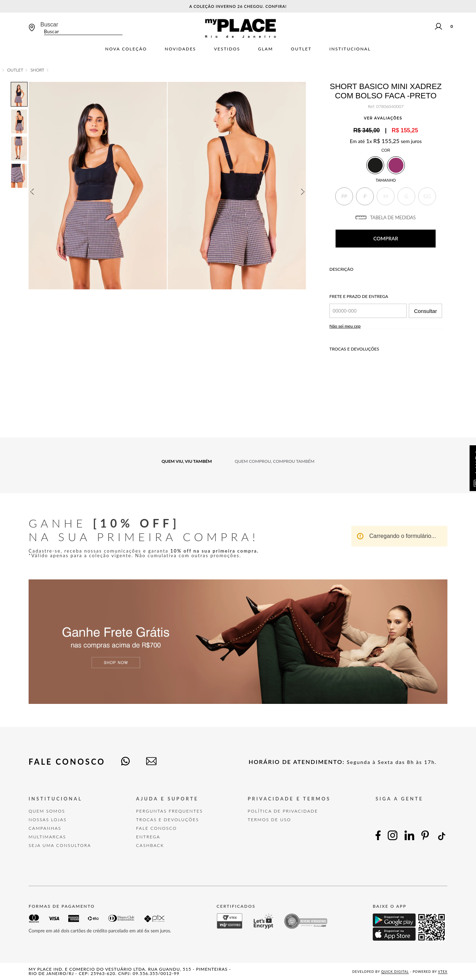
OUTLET (15, 70)
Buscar (49, 24)
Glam (266, 49)
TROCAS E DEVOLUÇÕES (168, 820)
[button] (344, 196)
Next (303, 192)
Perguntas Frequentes (170, 811)
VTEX (443, 972)
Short (37, 70)
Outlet (301, 49)
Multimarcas (47, 837)
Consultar (425, 311)
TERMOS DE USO (269, 820)
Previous (32, 192)
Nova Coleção (126, 49)
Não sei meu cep (345, 326)
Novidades (180, 49)
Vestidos (227, 49)
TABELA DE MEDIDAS (386, 217)
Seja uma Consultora (60, 845)
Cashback (150, 845)
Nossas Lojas (48, 820)
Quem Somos (47, 811)
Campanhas (45, 828)
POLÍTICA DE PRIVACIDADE (283, 811)
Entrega (148, 837)
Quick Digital (395, 972)
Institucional (350, 49)
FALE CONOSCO (157, 828)
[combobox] (81, 28)
